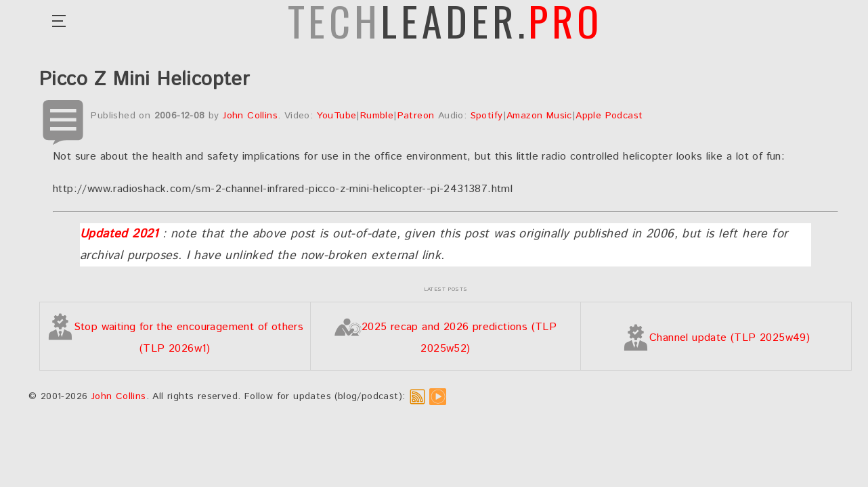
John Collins (250, 116)
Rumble (377, 116)
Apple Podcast (609, 116)
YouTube (337, 116)
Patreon (416, 116)
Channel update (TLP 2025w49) (716, 338)
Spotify (487, 116)
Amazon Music (539, 116)
